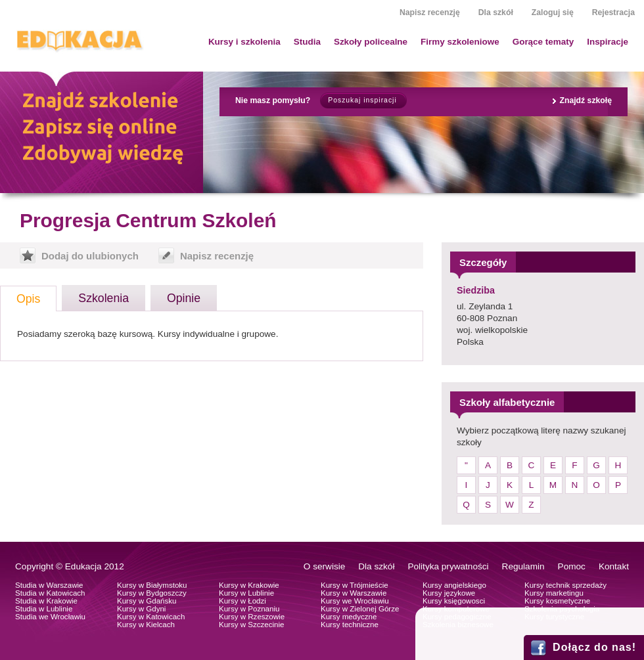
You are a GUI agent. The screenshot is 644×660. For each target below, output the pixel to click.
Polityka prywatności (448, 566)
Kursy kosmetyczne (557, 601)
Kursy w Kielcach (146, 625)
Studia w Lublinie (44, 609)
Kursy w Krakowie (249, 585)
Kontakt (614, 566)
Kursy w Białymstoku (152, 585)
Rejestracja (613, 12)
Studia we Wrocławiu (50, 617)
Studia (307, 42)
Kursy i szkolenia (244, 42)
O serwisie (324, 566)
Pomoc (572, 566)
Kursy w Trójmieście (355, 585)
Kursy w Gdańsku (147, 601)
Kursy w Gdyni (141, 609)
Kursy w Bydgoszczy (152, 593)
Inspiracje (608, 42)
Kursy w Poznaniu (249, 609)
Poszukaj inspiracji (362, 100)
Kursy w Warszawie (354, 593)
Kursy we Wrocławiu (355, 601)
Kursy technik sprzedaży (565, 585)
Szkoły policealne (371, 42)
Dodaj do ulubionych (90, 256)
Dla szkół (496, 12)
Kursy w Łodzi (242, 601)
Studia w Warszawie (49, 585)
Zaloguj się (553, 12)
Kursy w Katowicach (151, 617)
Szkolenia (103, 298)
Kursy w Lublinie (246, 593)
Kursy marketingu (554, 593)
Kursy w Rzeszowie (252, 617)
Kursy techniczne (350, 625)
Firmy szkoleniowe (460, 42)
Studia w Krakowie (46, 601)
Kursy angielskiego (454, 585)
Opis (28, 299)
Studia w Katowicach (50, 593)
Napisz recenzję (430, 12)
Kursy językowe (449, 593)
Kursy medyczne (349, 617)
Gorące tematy (543, 42)
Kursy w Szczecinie (251, 625)
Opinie (184, 298)
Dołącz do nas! (594, 647)
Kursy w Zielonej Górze (360, 609)
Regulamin (523, 566)
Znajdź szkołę (586, 100)
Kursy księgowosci (454, 601)
